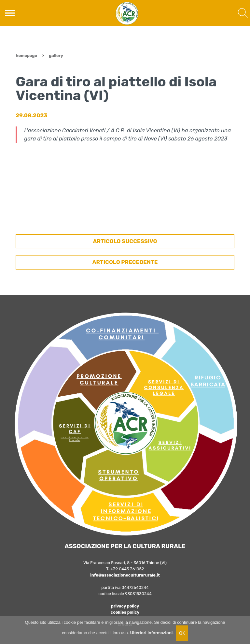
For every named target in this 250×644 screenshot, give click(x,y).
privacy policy (125, 606)
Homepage (26, 56)
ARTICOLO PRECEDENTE (125, 262)
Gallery (56, 56)
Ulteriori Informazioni (152, 633)
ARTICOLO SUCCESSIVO (125, 241)
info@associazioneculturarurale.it (125, 575)
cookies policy (125, 612)
